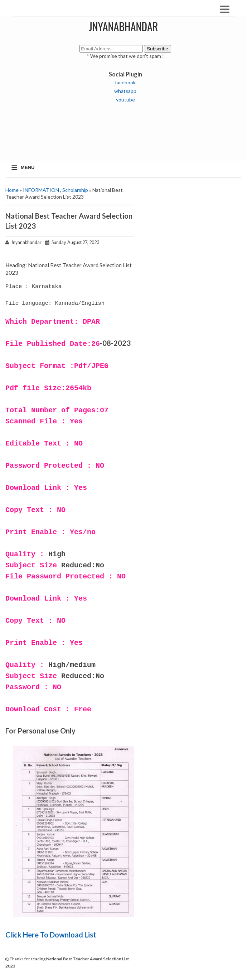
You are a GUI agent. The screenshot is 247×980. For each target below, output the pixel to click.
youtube (125, 100)
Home (12, 190)
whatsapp (125, 91)
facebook (125, 82)
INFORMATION (41, 190)
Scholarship (75, 190)
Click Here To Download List (52, 935)
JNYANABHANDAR (124, 26)
